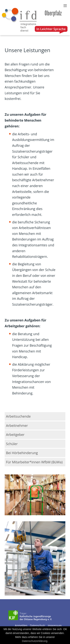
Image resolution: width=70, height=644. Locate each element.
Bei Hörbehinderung (22, 453)
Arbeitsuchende (18, 416)
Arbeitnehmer (17, 426)
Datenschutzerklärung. (35, 641)
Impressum (55, 625)
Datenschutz (38, 625)
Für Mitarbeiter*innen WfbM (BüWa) (34, 462)
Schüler (12, 444)
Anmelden (21, 625)
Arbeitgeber (15, 435)
